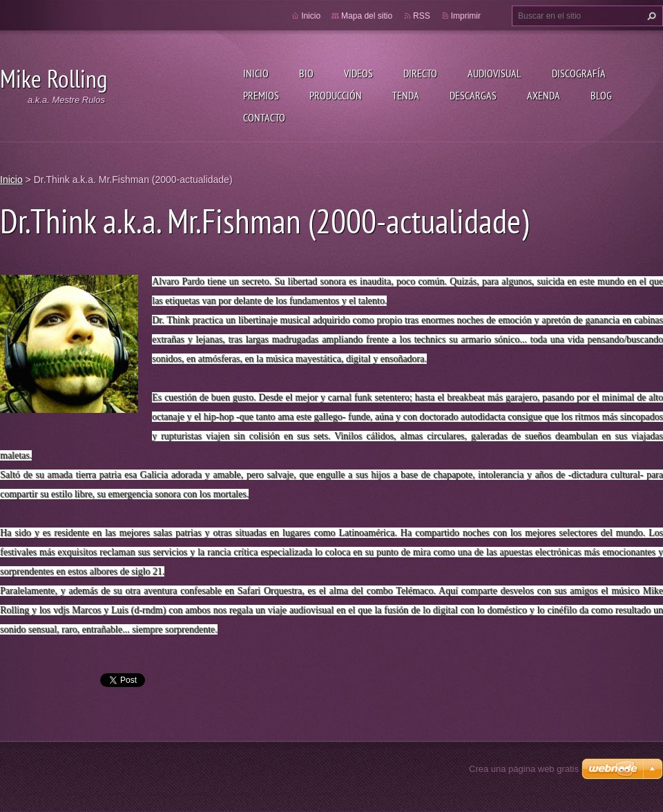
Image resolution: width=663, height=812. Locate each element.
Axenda (544, 95)
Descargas (473, 95)
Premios (261, 95)
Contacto (264, 117)
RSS (422, 16)
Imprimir (466, 16)
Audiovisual (494, 73)
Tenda (406, 95)
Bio (306, 73)
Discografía (579, 73)
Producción (336, 95)
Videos (358, 73)
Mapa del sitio (367, 16)
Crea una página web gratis (524, 769)
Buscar (650, 16)
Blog (601, 95)
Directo (420, 73)
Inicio (256, 73)
